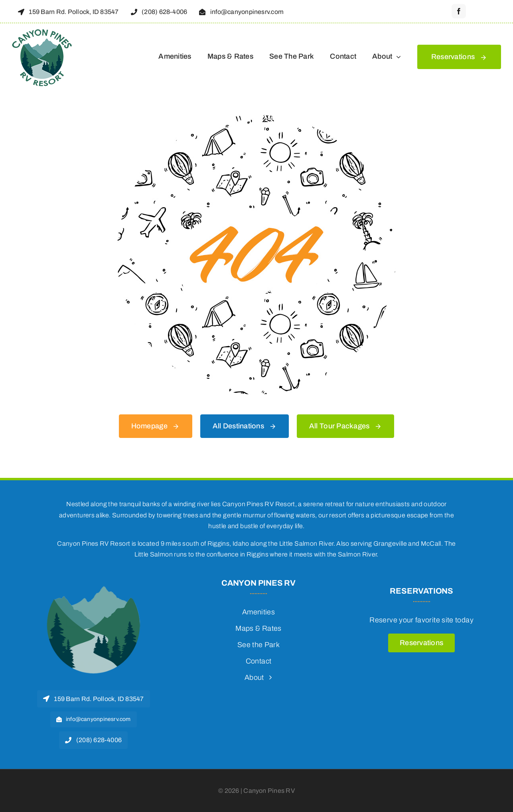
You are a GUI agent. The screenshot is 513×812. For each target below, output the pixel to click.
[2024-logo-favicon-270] (93, 582)
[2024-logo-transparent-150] (42, 31)
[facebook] (459, 11)
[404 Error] (256, 119)
